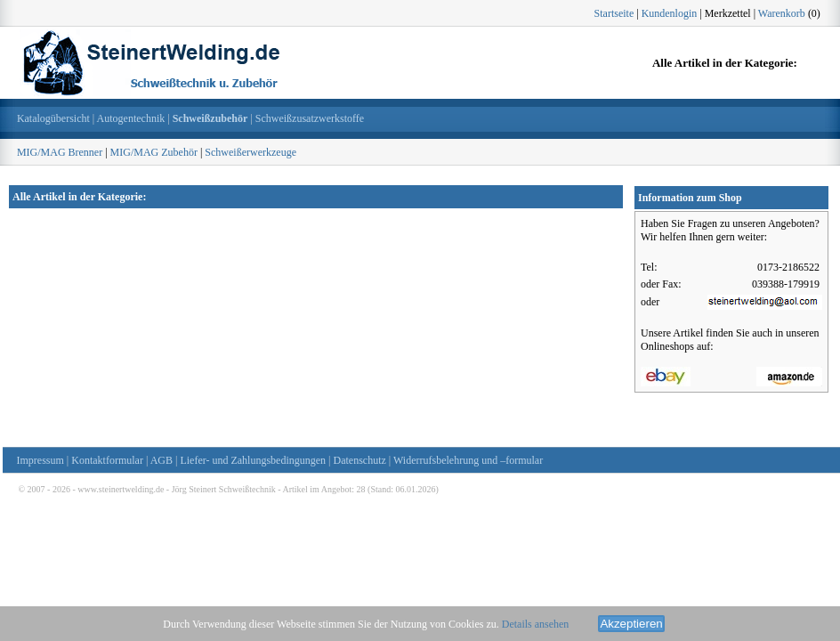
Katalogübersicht (53, 118)
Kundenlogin (670, 13)
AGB (162, 460)
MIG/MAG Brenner (60, 152)
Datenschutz (360, 460)
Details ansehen (536, 624)
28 (361, 489)
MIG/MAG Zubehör (154, 152)
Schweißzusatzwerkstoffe (310, 118)
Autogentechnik (131, 118)
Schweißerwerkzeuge (250, 152)
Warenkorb (782, 13)
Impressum (40, 460)
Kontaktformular (107, 460)
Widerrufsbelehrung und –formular (468, 460)
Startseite (614, 13)
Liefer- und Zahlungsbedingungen (253, 460)
